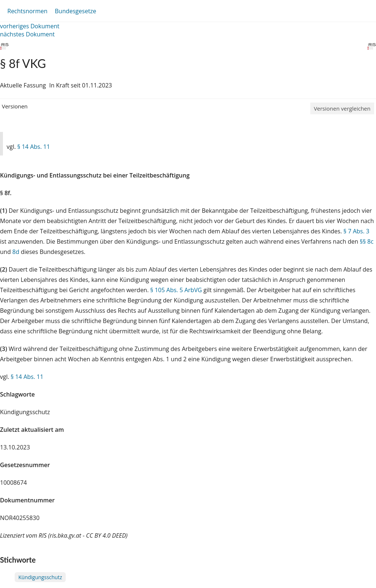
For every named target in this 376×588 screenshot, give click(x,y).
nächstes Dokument (27, 34)
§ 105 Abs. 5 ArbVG (176, 290)
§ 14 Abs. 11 (34, 147)
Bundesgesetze (75, 11)
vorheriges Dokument (30, 26)
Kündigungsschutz (40, 577)
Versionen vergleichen (342, 108)
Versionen (15, 106)
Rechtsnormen (27, 11)
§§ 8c (367, 241)
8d (16, 252)
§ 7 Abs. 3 (356, 231)
